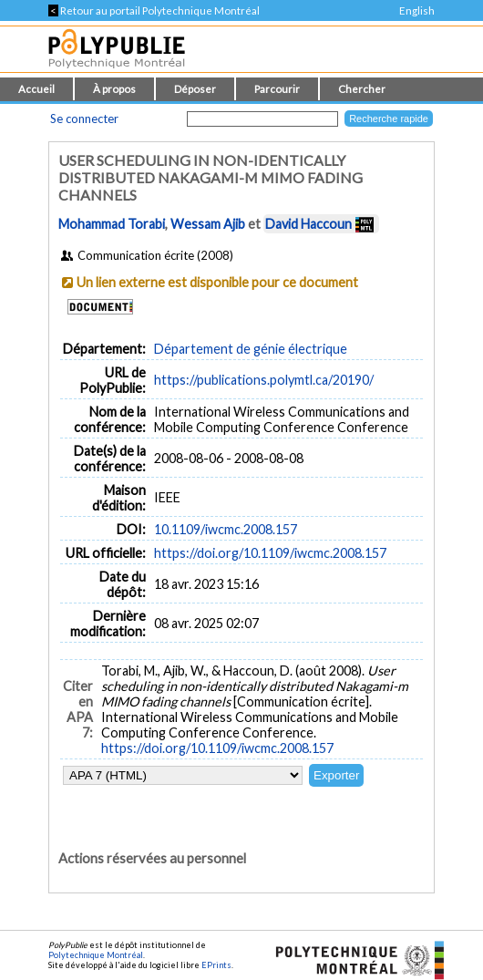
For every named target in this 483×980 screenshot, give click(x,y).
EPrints (216, 965)
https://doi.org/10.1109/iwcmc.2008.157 (270, 553)
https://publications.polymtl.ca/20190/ (264, 380)
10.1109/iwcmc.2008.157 (226, 529)
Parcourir (277, 89)
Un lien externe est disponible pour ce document (217, 282)
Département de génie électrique (251, 349)
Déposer (195, 89)
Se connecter (84, 119)
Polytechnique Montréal (96, 955)
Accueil (36, 89)
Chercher (362, 89)
